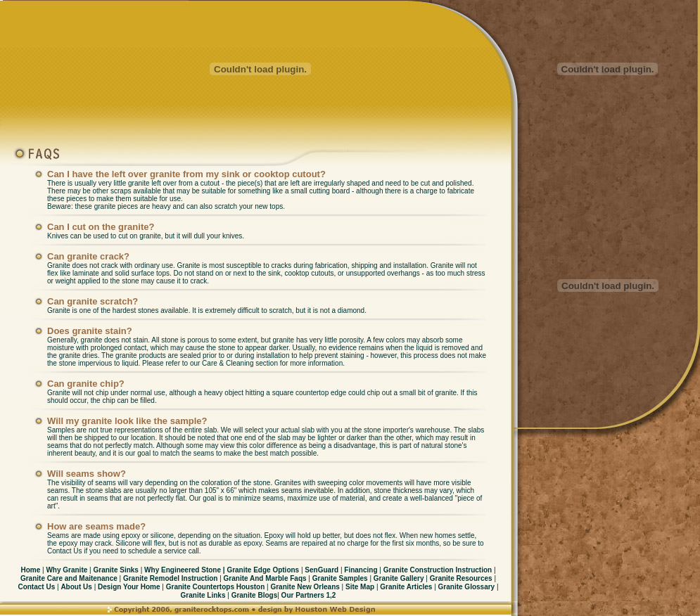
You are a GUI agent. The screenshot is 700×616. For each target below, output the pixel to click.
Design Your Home (129, 587)
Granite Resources (461, 578)
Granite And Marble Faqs (265, 578)
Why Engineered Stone (183, 570)
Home (30, 570)
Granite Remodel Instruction (171, 578)
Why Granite (66, 570)
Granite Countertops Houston (214, 587)
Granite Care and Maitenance (69, 578)
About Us (76, 587)
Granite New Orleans (305, 587)
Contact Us (36, 587)
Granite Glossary (467, 587)
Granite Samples (340, 578)
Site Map (360, 587)
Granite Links (204, 595)
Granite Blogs (253, 595)
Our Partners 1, (306, 595)
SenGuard (322, 570)
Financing (361, 570)
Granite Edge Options (261, 570)
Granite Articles (407, 587)
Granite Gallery (399, 578)
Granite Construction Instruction (438, 570)
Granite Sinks (116, 570)
